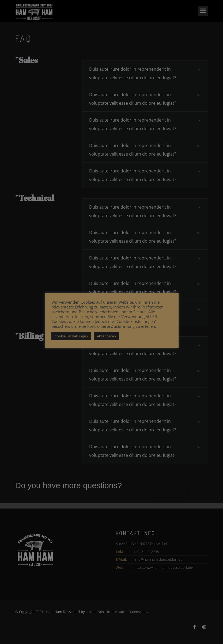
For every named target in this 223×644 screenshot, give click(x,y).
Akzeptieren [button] (106, 336)
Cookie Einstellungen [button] (71, 336)
